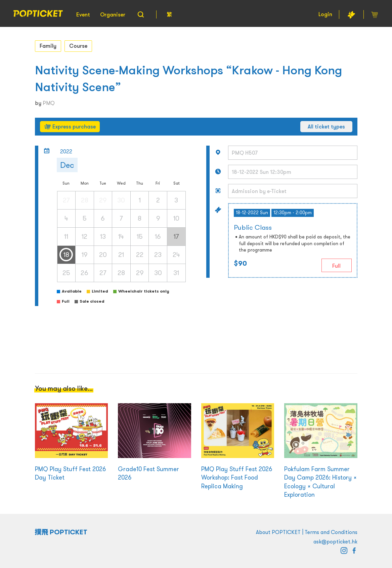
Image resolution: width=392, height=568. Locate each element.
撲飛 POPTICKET (61, 532)
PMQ (49, 103)
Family (48, 46)
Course (78, 46)
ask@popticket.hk (335, 541)
